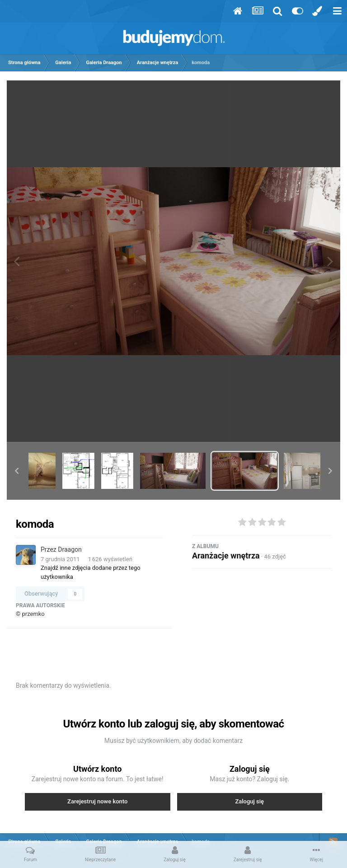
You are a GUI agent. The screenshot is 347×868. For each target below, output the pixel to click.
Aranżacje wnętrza (226, 556)
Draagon (70, 549)
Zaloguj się (249, 801)
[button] (17, 471)
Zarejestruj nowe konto (97, 801)
